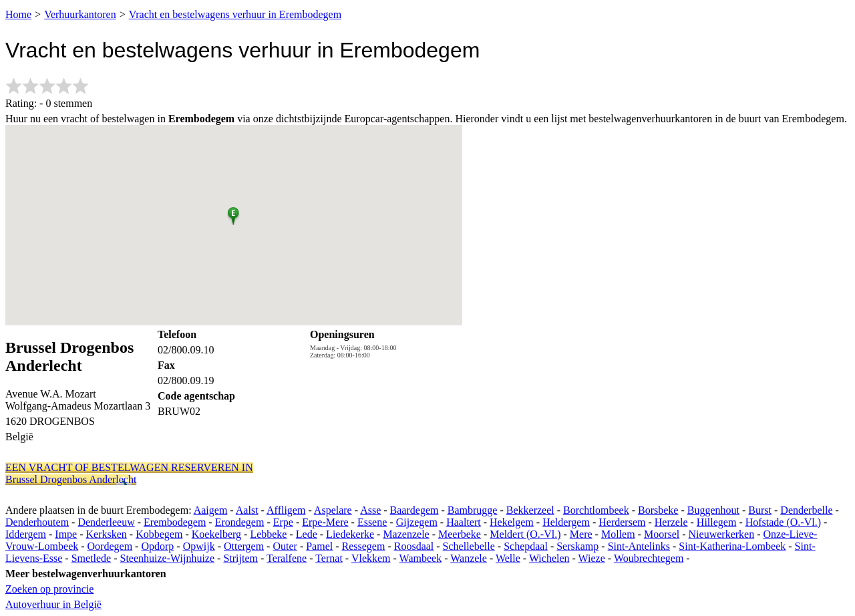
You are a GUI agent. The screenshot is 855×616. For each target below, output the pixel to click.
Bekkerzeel (530, 510)
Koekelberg (216, 534)
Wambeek (421, 558)
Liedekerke (350, 534)
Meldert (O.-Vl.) (525, 534)
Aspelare (333, 510)
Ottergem (244, 546)
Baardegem (414, 510)
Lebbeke (268, 534)
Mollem (618, 534)
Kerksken (107, 534)
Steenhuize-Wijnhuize (168, 558)
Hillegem (717, 522)
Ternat (329, 558)
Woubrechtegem (649, 558)
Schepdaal (526, 546)
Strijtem (240, 558)
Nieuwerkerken (722, 534)
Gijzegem (417, 522)
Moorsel (662, 534)
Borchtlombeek (596, 510)
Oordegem (110, 546)
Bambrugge (473, 510)
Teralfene (287, 558)
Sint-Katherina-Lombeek (732, 546)
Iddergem (26, 534)
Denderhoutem (37, 522)
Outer (285, 546)
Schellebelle (469, 546)
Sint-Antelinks (639, 546)
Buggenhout (713, 510)
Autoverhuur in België (53, 604)
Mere (581, 534)
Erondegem (240, 522)
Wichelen (549, 558)
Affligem (286, 510)
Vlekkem (371, 558)
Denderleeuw (106, 522)
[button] (233, 214)
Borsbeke (658, 510)
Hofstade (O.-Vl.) (783, 522)
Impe (66, 534)
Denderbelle (806, 510)
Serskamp (577, 546)
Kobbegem (159, 534)
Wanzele (469, 558)
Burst (760, 510)
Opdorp (157, 546)
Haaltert (464, 522)
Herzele (671, 522)
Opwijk (199, 546)
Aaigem (211, 510)
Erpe (283, 522)
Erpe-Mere (325, 522)
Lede (307, 534)
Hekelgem (512, 522)
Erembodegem (175, 522)
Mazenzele (406, 534)
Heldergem (566, 522)
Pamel (319, 546)
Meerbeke (460, 534)
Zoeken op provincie (49, 589)
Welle (508, 558)
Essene (372, 522)
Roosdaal (414, 546)
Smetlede (92, 558)
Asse (370, 510)
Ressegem (364, 546)
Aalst (247, 510)
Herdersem (622, 522)
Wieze (592, 558)
